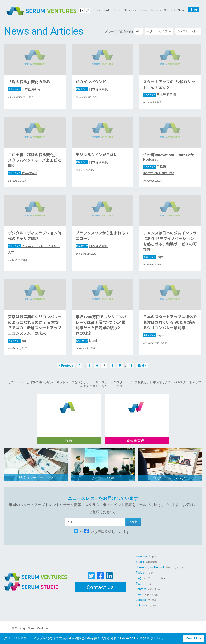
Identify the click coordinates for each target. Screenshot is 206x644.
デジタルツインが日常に (97, 155)
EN (82, 11)
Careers (156, 10)
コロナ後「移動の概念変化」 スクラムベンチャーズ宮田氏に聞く (35, 160)
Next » (142, 366)
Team (143, 10)
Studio (117, 10)
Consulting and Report (162, 567)
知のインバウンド (91, 82)
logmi (154, 257)
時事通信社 (23, 173)
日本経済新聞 (24, 89)
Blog (194, 10)
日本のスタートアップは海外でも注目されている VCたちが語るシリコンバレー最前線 (170, 323)
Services (130, 10)
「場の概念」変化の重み (29, 82)
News (182, 10)
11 (131, 366)
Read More (194, 638)
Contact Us (100, 587)
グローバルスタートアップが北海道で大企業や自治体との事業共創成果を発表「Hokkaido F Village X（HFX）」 (84, 638)
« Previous (66, 366)
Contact (170, 10)
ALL (139, 31)
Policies (146, 605)
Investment (101, 10)
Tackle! (146, 573)
